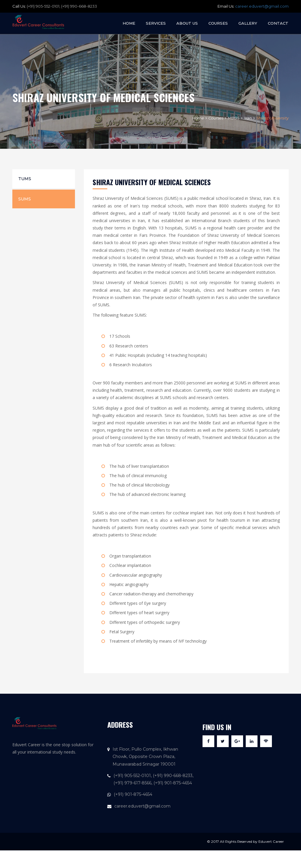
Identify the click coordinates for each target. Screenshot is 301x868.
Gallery (248, 23)
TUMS (25, 179)
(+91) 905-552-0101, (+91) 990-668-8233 (62, 6)
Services (156, 23)
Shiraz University (272, 118)
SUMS (25, 199)
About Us (187, 23)
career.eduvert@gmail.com (262, 6)
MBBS (234, 118)
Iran (248, 118)
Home (129, 23)
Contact (278, 23)
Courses (218, 23)
